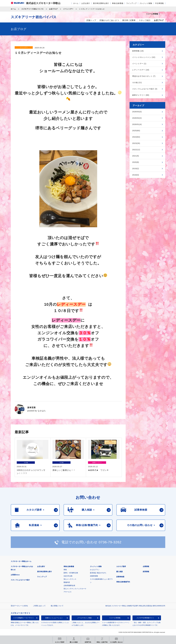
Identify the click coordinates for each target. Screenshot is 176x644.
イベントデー (68, 9)
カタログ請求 (121, 566)
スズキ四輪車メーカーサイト (24, 618)
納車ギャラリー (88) (141, 95)
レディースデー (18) (141, 70)
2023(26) (136, 143)
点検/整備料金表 (69, 585)
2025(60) (136, 131)
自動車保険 (94, 576)
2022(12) (136, 150)
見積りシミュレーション (54, 618)
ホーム (76, 3)
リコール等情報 (115, 618)
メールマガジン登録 (84, 618)
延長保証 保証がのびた (98, 573)
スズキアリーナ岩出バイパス (33, 9)
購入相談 (120, 572)
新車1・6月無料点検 (71, 573)
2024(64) (136, 137)
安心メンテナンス (70, 579)
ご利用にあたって (39, 606)
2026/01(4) (137, 124)
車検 (65, 570)
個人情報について (57, 606)
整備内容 (67, 582)
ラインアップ (131, 3)
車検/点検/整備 (118, 3)
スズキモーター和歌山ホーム (21, 561)
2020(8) (136, 162)
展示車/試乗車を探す (101, 3)
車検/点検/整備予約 (123, 582)
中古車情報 (159, 3)
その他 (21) (137, 82)
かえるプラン (95, 570)
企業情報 (146, 566)
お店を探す (86, 3)
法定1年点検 (68, 576)
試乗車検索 (120, 577)
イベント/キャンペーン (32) (144, 57)
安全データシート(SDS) (19, 606)
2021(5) (136, 156)
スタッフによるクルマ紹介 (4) (145, 89)
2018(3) (136, 175)
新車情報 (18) (138, 51)
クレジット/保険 (146, 3)
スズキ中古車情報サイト (145, 618)
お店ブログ (53, 9)
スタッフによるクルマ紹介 (20, 580)
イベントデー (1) (139, 64)
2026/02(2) (137, 118)
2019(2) (136, 169)
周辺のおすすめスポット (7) (144, 76)
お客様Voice (15, 575)
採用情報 (146, 572)
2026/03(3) (137, 112)
